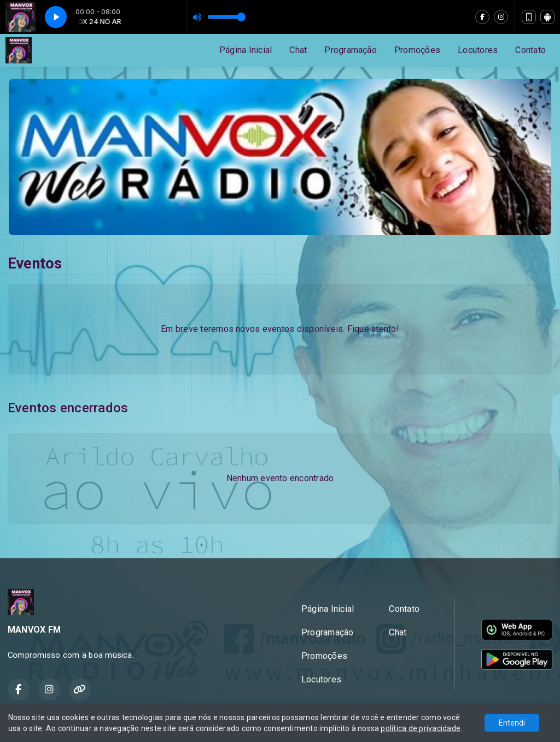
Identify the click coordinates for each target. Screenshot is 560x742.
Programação (351, 50)
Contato (530, 50)
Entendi (512, 723)
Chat (298, 50)
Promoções (417, 50)
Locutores (478, 50)
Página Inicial (246, 50)
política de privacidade (421, 728)
